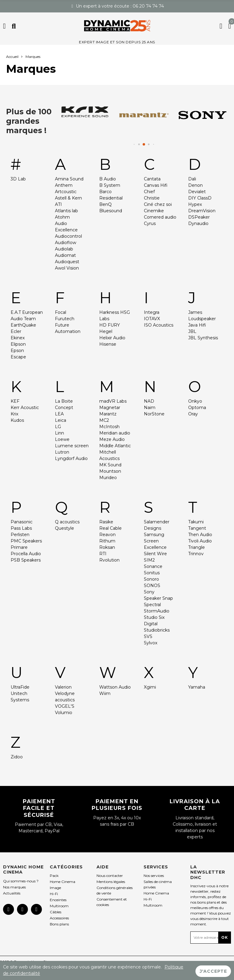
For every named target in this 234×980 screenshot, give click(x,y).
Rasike (106, 522)
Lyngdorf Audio (71, 458)
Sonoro (151, 579)
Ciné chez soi (158, 204)
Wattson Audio (115, 687)
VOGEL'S (65, 706)
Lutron (62, 452)
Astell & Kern (68, 198)
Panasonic (22, 522)
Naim (150, 408)
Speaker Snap (158, 598)
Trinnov (196, 554)
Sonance (153, 566)
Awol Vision (67, 268)
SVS (148, 636)
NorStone (154, 414)
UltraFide (20, 687)
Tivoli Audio (200, 541)
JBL (192, 331)
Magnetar (110, 408)
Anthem (64, 185)
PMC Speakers (26, 541)
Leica (61, 420)
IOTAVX (152, 319)
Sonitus (152, 573)
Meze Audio (112, 439)
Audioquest (67, 262)
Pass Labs (21, 528)
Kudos (17, 420)
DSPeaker (199, 217)
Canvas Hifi (156, 185)
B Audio (108, 179)
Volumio (64, 713)
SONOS (152, 586)
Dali (192, 179)
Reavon (107, 535)
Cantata (152, 179)
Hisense (108, 344)
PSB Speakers (26, 560)
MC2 (104, 420)
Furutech (65, 319)
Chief (149, 192)
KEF (15, 401)
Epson (17, 351)
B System (110, 185)
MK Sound (110, 465)
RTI (103, 554)
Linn (59, 433)
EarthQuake (23, 325)
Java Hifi (197, 325)
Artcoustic (66, 192)
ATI (58, 204)
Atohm (62, 217)
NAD (149, 401)
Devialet (197, 192)
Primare (19, 547)
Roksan (107, 547)
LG (58, 427)
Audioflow (66, 243)
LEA (59, 414)
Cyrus (150, 223)
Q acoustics (67, 522)
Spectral (152, 605)
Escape (18, 357)
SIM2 (149, 560)
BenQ (105, 204)
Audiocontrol (68, 236)
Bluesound (111, 211)
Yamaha (197, 687)
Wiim (105, 693)
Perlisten (20, 535)
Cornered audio (160, 217)
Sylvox (151, 643)
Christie (152, 198)
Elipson (18, 344)
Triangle (197, 547)
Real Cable (110, 528)
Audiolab (64, 249)
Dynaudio (198, 223)
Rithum (107, 541)
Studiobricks (157, 630)
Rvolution (109, 560)
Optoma (197, 408)
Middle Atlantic (115, 446)
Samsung (154, 535)
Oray (193, 414)
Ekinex (18, 338)
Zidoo (17, 757)
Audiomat (65, 255)
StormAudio (157, 611)
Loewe (62, 439)
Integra (152, 312)
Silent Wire (155, 554)
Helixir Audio (112, 338)
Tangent (197, 528)
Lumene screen (72, 446)
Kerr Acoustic (25, 408)
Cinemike (154, 211)
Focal (61, 312)
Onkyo (195, 401)
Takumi (196, 522)
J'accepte (213, 971)
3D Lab (18, 179)
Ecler (16, 331)
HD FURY (110, 325)
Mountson (110, 471)
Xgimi (150, 687)
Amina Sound (69, 179)
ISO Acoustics (159, 325)
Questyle (64, 528)
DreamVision (202, 211)
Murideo (108, 478)
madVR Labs (113, 401)
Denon (195, 185)
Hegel (106, 331)
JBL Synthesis (203, 338)
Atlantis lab (66, 211)
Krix (14, 414)
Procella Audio (26, 554)
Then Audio (200, 535)
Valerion (63, 687)
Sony (149, 592)
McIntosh (109, 427)
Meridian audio (115, 433)
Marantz (108, 414)
